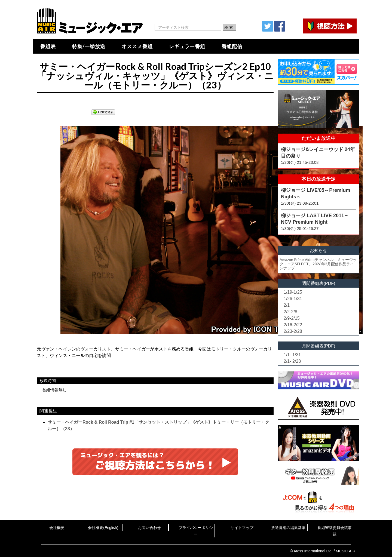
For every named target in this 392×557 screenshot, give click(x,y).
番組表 (48, 46)
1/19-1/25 (293, 292)
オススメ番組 (137, 46)
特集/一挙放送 (89, 46)
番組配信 (232, 46)
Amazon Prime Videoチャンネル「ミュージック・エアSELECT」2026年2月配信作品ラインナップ (318, 264)
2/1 (287, 305)
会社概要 (57, 528)
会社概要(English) (103, 528)
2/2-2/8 (290, 312)
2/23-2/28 (293, 331)
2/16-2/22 (293, 325)
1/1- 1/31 (292, 355)
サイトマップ (242, 528)
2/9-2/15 (292, 318)
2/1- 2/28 (292, 361)
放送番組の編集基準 (288, 528)
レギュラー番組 (187, 46)
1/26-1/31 (293, 299)
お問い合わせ (149, 528)
